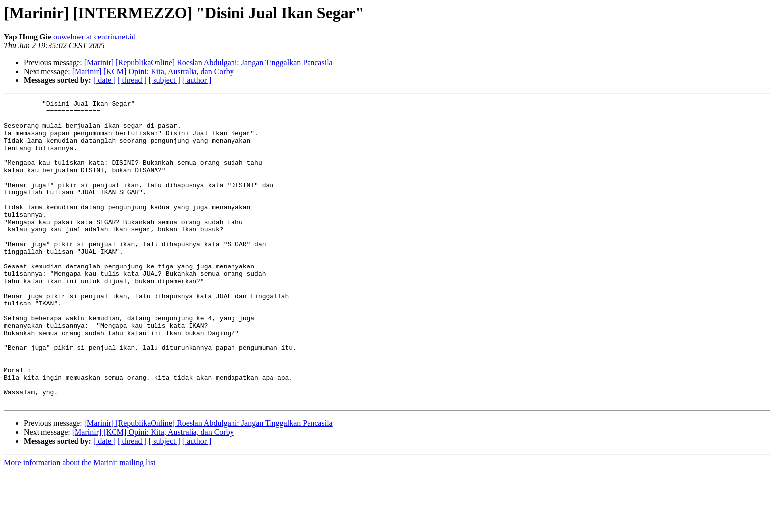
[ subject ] (164, 80)
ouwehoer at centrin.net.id (95, 37)
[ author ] (197, 80)
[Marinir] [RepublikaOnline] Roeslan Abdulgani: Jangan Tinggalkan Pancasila (209, 62)
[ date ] (104, 80)
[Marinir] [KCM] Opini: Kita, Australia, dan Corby (153, 71)
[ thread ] (132, 80)
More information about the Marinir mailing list (80, 523)
